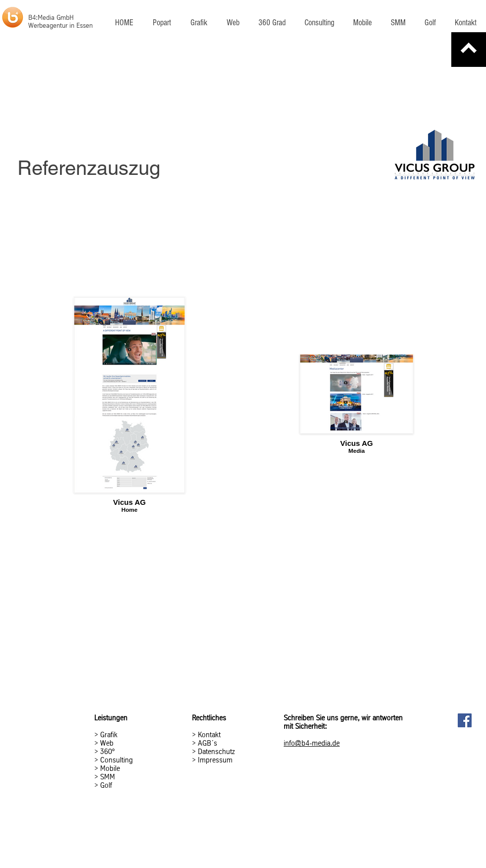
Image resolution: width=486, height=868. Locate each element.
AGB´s (207, 743)
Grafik (109, 735)
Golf (106, 785)
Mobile (110, 768)
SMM (108, 777)
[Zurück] (469, 50)
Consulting (117, 760)
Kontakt (209, 735)
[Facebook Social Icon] (465, 720)
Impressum (215, 760)
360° (107, 752)
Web (107, 743)
